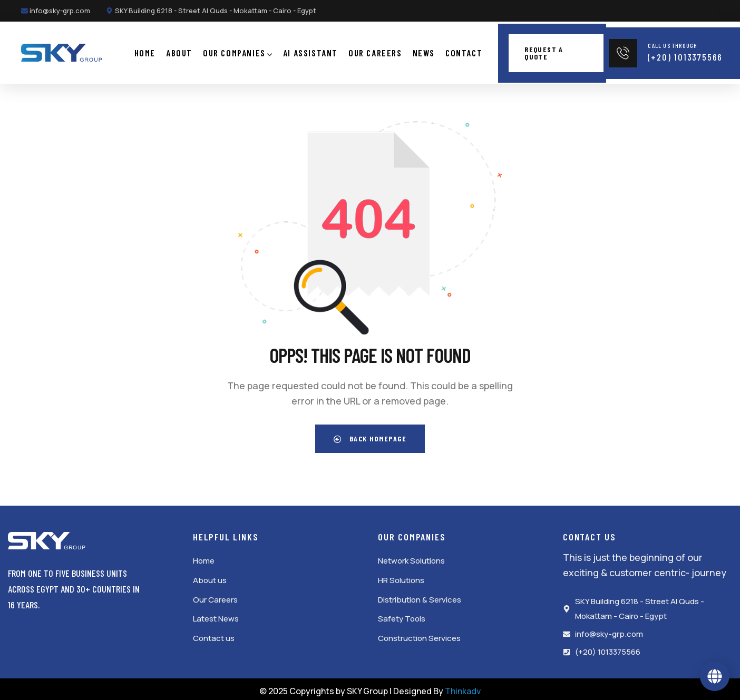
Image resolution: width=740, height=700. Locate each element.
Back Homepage (370, 435)
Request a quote (544, 51)
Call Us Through (673, 43)
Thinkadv (463, 687)
